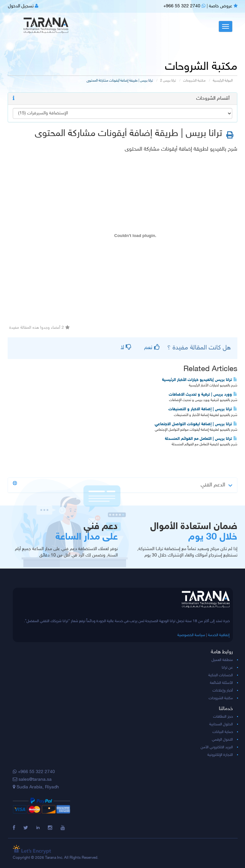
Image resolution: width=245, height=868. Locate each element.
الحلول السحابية (221, 724)
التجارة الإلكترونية (220, 755)
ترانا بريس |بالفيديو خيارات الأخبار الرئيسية (200, 380)
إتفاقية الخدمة (219, 635)
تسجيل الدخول (23, 6)
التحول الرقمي (222, 740)
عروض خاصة (223, 6)
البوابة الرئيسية (223, 81)
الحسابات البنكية (221, 675)
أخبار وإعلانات (223, 691)
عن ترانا (227, 668)
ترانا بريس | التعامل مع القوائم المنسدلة (201, 439)
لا (126, 348)
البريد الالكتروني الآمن (217, 747)
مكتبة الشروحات (194, 81)
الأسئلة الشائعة (221, 683)
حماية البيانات (223, 732)
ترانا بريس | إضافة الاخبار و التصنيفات (203, 409)
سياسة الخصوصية (191, 635)
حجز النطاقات (223, 717)
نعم (152, 348)
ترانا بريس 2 (168, 81)
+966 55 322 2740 (184, 6)
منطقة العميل (222, 660)
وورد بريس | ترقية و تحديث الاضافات (203, 395)
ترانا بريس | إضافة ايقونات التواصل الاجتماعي (196, 424)
